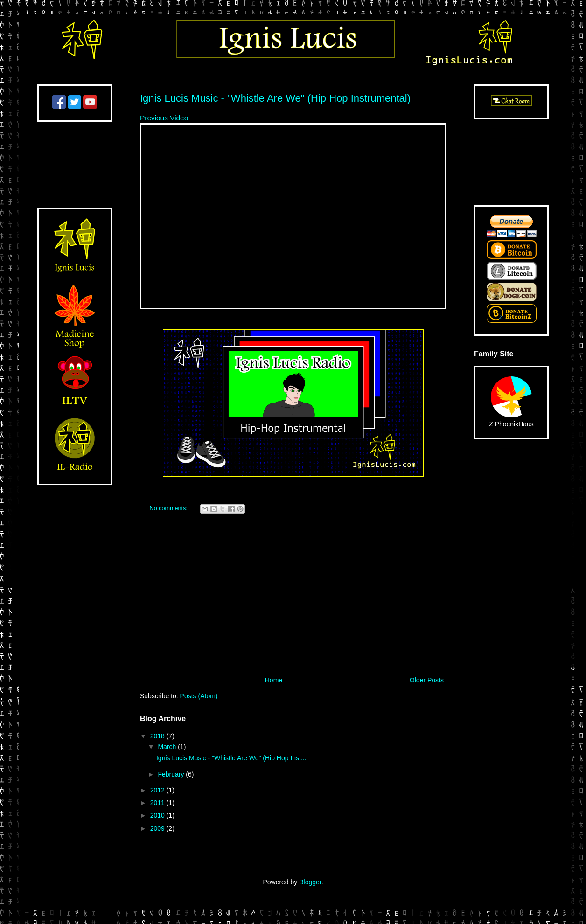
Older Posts (427, 680)
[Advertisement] (293, 597)
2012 (158, 790)
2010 (158, 815)
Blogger (310, 882)
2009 (158, 828)
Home (274, 680)
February (172, 774)
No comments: (170, 508)
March (168, 747)
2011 (158, 803)
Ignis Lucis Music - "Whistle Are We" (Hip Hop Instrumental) (275, 98)
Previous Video (164, 118)
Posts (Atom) (199, 696)
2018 (158, 736)
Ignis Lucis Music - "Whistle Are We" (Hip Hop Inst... (231, 758)
